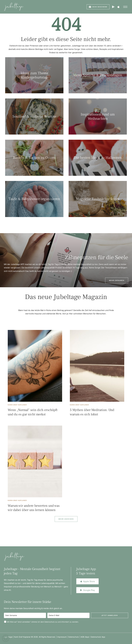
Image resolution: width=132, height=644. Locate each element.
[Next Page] (66, 519)
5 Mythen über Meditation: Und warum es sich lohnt (92, 412)
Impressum (62, 637)
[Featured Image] (35, 366)
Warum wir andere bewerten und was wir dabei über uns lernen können (34, 508)
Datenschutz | (74, 637)
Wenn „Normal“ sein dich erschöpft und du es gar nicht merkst (33, 412)
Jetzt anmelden (110, 615)
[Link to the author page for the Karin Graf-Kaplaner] (17, 405)
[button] (98, 7)
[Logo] (14, 7)
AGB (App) (86, 637)
